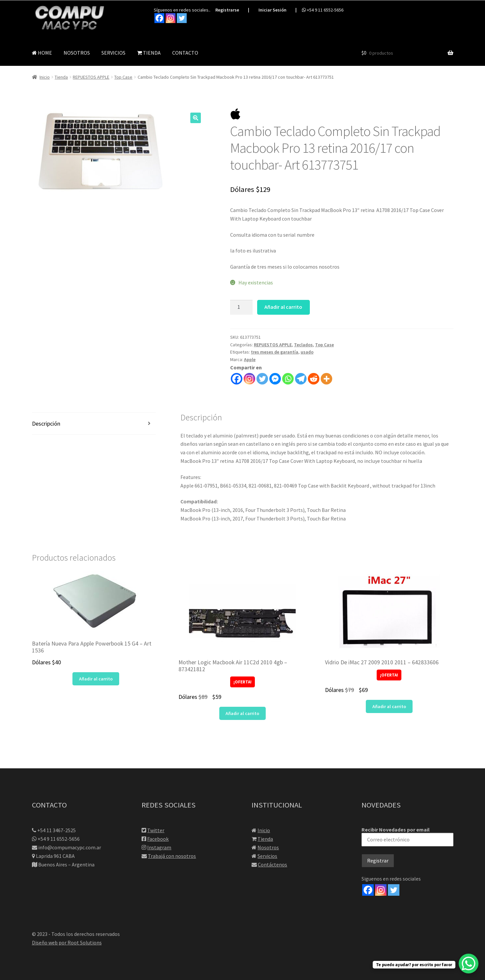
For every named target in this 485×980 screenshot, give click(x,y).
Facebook (158, 838)
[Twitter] (394, 890)
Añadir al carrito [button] (96, 678)
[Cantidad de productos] (241, 307)
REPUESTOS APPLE (91, 77)
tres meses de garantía (275, 352)
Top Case (123, 77)
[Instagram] (381, 890)
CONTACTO (185, 52)
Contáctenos (272, 864)
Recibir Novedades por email (407, 836)
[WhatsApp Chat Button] (469, 964)
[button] (196, 117)
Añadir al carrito (283, 306)
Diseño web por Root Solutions (67, 942)
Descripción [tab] (46, 423)
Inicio (45, 77)
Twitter (156, 830)
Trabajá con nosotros (172, 856)
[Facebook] (368, 890)
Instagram (159, 847)
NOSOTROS (77, 52)
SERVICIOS (113, 52)
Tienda (61, 77)
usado (307, 352)
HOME (42, 52)
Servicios (267, 856)
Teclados (303, 344)
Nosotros (268, 847)
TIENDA (149, 52)
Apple (250, 359)
